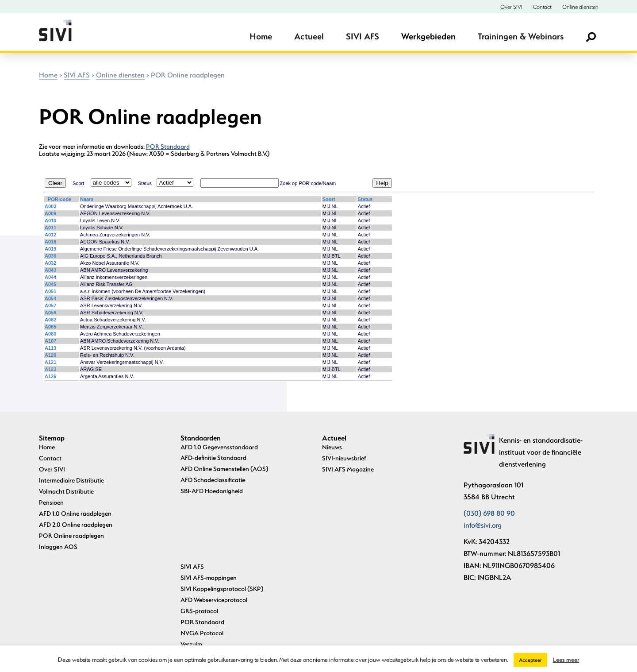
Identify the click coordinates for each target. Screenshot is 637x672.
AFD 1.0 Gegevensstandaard (219, 447)
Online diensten (580, 7)
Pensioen (51, 502)
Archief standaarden (209, 623)
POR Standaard (168, 146)
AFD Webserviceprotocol (214, 535)
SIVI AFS (363, 36)
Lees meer (566, 659)
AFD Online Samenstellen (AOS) (224, 469)
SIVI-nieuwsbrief (344, 458)
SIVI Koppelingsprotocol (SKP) (222, 524)
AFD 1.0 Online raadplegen (75, 513)
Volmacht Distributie (66, 491)
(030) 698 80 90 (489, 513)
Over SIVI (511, 7)
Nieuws (332, 447)
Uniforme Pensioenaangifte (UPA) (226, 590)
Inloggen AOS (58, 546)
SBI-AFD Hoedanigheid (212, 491)
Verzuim (191, 579)
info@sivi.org (483, 525)
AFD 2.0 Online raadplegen (76, 524)
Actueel (309, 36)
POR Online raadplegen (71, 535)
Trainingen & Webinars (521, 36)
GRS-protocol (199, 546)
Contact (542, 7)
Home (261, 36)
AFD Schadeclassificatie (213, 480)
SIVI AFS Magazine (348, 469)
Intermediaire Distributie (71, 480)
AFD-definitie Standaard (213, 458)
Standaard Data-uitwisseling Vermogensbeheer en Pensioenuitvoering (244, 607)
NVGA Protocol (202, 568)
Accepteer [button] (530, 660)
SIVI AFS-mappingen (209, 513)
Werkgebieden (428, 36)
